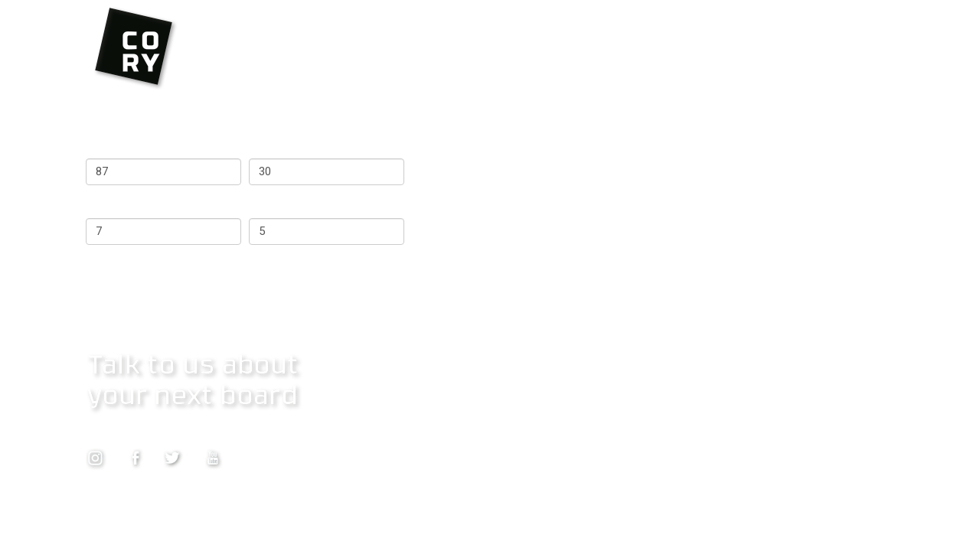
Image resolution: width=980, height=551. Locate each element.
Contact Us (115, 430)
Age (260, 145)
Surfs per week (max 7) (148, 205)
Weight (105, 145)
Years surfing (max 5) (305, 205)
